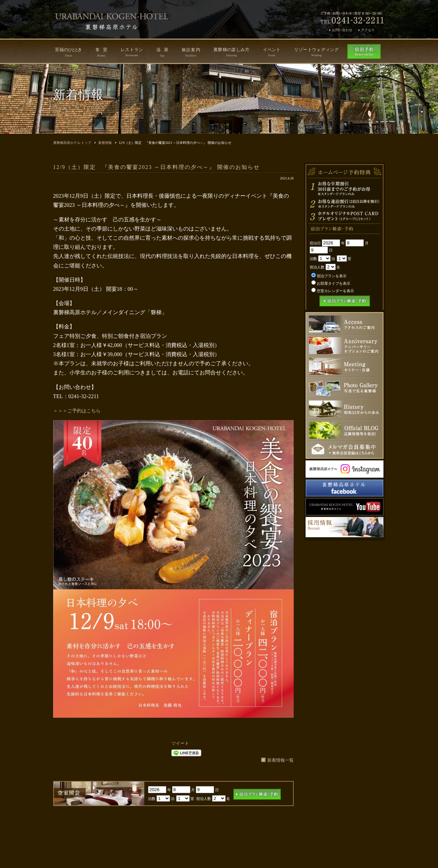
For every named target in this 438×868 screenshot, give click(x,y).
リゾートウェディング (317, 52)
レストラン (132, 52)
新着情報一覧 (280, 760)
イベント (272, 52)
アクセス (368, 30)
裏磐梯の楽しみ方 (231, 52)
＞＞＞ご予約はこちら (77, 411)
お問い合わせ (342, 30)
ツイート (180, 743)
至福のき (69, 52)
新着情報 (105, 143)
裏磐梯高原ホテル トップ (72, 143)
